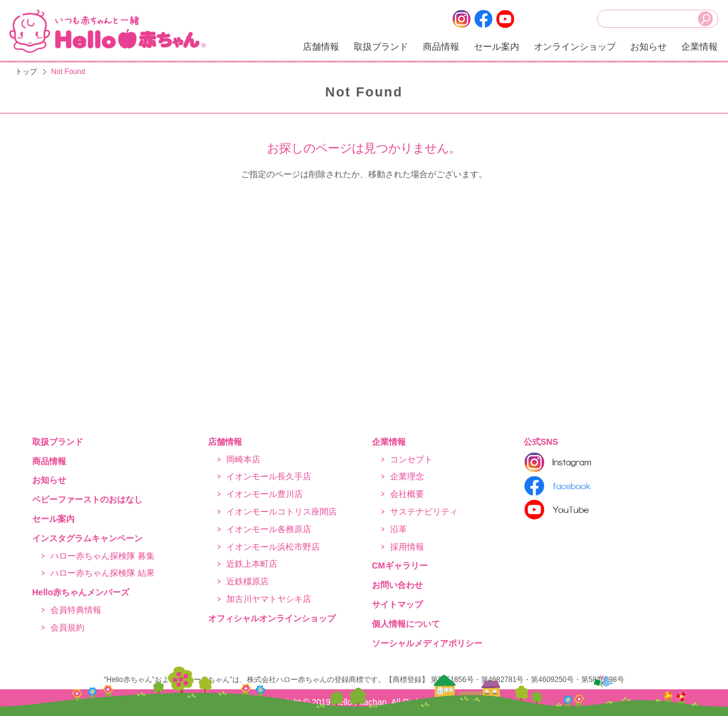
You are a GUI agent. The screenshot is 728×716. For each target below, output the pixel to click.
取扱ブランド (381, 46)
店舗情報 (321, 46)
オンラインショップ (575, 46)
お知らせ (649, 46)
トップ (26, 72)
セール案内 (497, 46)
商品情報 (441, 46)
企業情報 (699, 46)
